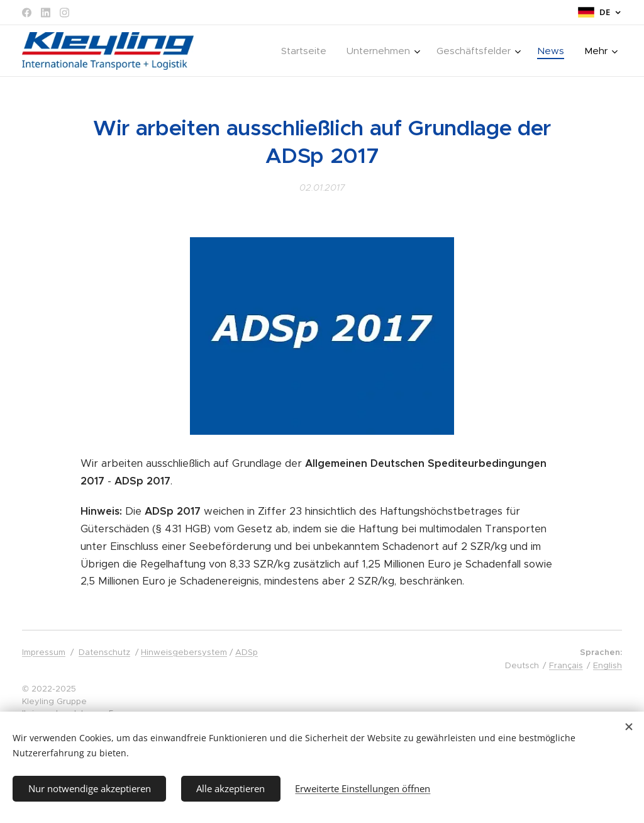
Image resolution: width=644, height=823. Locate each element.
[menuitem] (246, 51)
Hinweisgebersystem (184, 652)
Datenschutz (104, 652)
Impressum (44, 652)
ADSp (247, 652)
